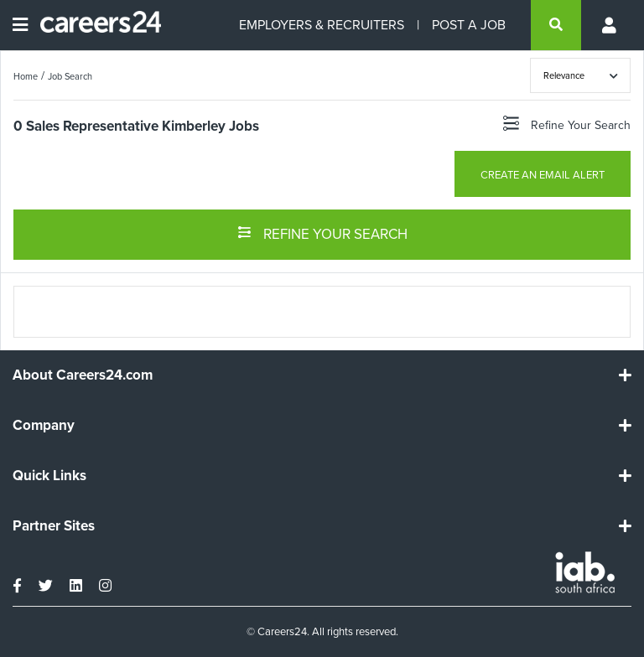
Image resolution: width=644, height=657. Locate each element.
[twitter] (46, 586)
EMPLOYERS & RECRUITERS (322, 25)
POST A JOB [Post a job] (469, 25)
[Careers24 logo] (94, 25)
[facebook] (17, 586)
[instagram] (105, 586)
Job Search (70, 76)
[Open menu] (20, 25)
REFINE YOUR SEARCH (322, 233)
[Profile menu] (610, 25)
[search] (556, 25)
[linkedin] (76, 586)
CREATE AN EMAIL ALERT (543, 175)
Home (26, 76)
